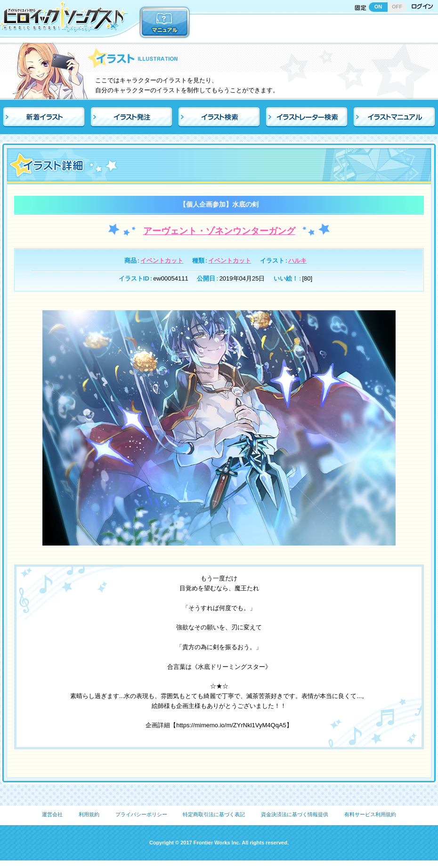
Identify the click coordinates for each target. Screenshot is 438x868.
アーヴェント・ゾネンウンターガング (219, 231)
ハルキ (297, 261)
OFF (397, 7)
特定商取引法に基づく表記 (214, 814)
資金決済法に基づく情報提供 (295, 814)
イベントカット (162, 261)
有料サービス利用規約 (370, 814)
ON (378, 7)
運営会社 (52, 814)
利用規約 (89, 814)
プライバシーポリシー (141, 814)
